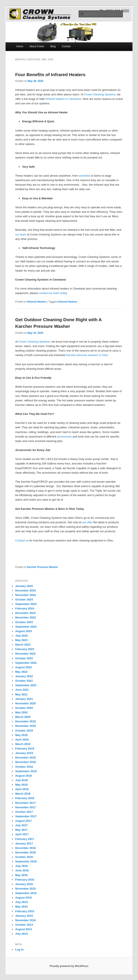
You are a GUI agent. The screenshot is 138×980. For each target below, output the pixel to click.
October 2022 (24, 658)
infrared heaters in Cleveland (63, 99)
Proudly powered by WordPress (69, 966)
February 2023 (25, 649)
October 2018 (24, 767)
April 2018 (22, 789)
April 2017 (22, 834)
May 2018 (21, 785)
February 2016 (25, 880)
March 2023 (23, 645)
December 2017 (25, 803)
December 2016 (25, 848)
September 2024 (26, 604)
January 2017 (24, 843)
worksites (84, 176)
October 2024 (24, 599)
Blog (53, 46)
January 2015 (24, 916)
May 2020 (21, 712)
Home (20, 46)
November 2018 (25, 762)
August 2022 (23, 667)
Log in (19, 950)
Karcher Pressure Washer (42, 567)
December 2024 (25, 591)
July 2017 (22, 825)
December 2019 (25, 721)
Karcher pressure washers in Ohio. (87, 355)
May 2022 (21, 672)
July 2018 (22, 780)
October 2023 (24, 622)
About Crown (37, 46)
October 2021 (24, 681)
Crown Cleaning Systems (100, 94)
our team (21, 234)
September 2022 (26, 663)
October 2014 (24, 925)
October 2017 (24, 812)
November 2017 (25, 807)
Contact (66, 46)
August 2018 (23, 776)
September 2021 (26, 685)
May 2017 (21, 830)
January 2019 (24, 753)
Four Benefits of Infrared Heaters (50, 75)
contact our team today (53, 293)
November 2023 (25, 617)
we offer (87, 522)
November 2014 (25, 920)
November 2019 (25, 726)
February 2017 (25, 839)
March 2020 (23, 717)
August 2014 (23, 929)
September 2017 (26, 816)
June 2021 (22, 690)
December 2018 (25, 758)
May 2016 (21, 875)
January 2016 (24, 884)
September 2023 (26, 627)
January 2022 (24, 676)
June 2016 (22, 870)
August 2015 (23, 898)
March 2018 (23, 794)
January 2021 (24, 699)
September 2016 (26, 861)
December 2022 (25, 654)
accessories (65, 437)
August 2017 (23, 821)
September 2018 (26, 771)
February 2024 (25, 608)
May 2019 (21, 735)
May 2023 (21, 640)
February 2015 (25, 911)
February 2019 (25, 749)
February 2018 (25, 798)
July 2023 (22, 636)
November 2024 (25, 595)
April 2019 (22, 740)
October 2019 (24, 731)
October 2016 (24, 857)
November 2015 (25, 889)
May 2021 (21, 694)
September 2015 (26, 893)
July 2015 (22, 902)
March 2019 (23, 744)
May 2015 (21, 907)
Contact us (22, 540)
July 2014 (22, 934)
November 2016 (25, 852)
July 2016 (22, 866)
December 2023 (25, 613)
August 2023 (23, 631)
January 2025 (24, 586)
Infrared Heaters (36, 302)
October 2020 (24, 708)
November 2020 (25, 703)
